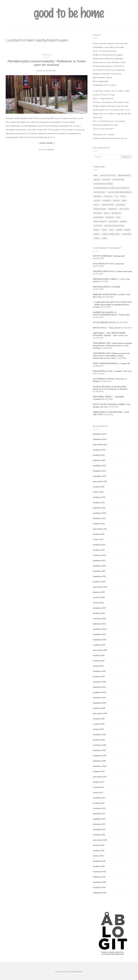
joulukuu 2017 (99, 771)
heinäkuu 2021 (99, 545)
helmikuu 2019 (99, 698)
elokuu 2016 (98, 856)
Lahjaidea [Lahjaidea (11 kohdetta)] (121, 205)
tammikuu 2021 (99, 576)
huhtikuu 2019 (99, 687)
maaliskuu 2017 (99, 819)
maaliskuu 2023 (100, 466)
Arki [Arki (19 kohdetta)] (96, 175)
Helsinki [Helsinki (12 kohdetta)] (98, 196)
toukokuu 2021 (99, 555)
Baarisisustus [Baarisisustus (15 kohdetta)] (125, 175)
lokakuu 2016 (99, 845)
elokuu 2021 (98, 539)
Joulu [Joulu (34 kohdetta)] (123, 196)
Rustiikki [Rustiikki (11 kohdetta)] (98, 226)
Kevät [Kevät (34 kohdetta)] (96, 205)
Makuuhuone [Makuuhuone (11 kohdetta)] (100, 209)
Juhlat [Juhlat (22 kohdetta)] (97, 201)
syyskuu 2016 (99, 850)
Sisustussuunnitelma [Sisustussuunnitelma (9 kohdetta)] (114, 226)
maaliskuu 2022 (100, 513)
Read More (46, 143)
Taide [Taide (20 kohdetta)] (104, 230)
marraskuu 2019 (100, 650)
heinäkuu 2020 (99, 608)
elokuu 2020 (98, 603)
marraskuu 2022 (100, 481)
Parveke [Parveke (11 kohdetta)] (110, 217)
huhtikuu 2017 (99, 814)
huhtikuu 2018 (99, 750)
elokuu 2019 (98, 666)
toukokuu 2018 (99, 745)
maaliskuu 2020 (100, 629)
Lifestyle (46, 55)
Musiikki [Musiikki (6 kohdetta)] (98, 213)
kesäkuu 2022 (99, 503)
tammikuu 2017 (99, 829)
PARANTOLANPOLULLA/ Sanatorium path (112, 271)
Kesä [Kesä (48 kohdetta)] (124, 201)
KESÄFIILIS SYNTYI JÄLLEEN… (107, 287)
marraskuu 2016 (100, 840)
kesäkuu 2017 (99, 803)
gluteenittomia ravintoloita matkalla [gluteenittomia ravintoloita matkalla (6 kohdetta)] (112, 188)
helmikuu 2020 (99, 634)
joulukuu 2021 (99, 524)
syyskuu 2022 (99, 487)
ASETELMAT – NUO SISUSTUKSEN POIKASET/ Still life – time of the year (110, 334)
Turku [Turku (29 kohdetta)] (97, 234)
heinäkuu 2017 (99, 798)
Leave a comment (46, 150)
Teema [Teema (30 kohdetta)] (127, 230)
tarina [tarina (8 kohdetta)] (119, 230)
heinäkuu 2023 (99, 450)
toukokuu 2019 (99, 682)
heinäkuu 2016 (99, 861)
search (126, 157)
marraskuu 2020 (100, 587)
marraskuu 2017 (100, 777)
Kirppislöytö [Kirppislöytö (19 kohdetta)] (108, 205)
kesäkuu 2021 (99, 550)
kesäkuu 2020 (99, 613)
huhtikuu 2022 (99, 508)
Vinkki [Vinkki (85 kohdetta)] (97, 238)
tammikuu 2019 (100, 703)
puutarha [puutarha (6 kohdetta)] (113, 222)
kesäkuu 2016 (99, 866)
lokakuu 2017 (99, 782)
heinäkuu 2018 (99, 734)
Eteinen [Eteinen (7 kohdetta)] (106, 180)
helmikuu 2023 (99, 471)
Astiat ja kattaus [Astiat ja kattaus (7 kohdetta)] (108, 175)
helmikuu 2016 (99, 887)
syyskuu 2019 (99, 661)
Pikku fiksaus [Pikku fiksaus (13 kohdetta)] (100, 222)
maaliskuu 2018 (100, 756)
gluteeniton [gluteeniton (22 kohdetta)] (118, 180)
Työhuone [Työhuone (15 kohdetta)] (126, 234)
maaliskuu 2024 (100, 434)
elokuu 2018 (98, 729)
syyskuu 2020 (99, 597)
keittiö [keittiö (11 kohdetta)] (116, 201)
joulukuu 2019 (99, 645)
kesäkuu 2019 (99, 676)
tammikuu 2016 (100, 893)
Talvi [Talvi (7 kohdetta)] (111, 230)
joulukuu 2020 (99, 582)
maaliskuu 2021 (99, 566)
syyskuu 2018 (99, 724)
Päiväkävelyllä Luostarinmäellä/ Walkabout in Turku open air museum (47, 63)
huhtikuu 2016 (99, 877)
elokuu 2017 (98, 792)
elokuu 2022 (98, 492)
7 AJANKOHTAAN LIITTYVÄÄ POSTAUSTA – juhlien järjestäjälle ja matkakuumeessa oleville (112, 305)
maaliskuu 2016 (100, 882)
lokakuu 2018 (99, 719)
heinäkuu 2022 (99, 497)
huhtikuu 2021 (99, 561)
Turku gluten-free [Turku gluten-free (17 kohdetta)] (111, 234)
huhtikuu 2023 (99, 460)
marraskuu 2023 (100, 445)
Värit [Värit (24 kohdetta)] (104, 238)
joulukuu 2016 (99, 835)
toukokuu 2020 (100, 618)
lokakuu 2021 (99, 534)
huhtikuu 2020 (99, 624)
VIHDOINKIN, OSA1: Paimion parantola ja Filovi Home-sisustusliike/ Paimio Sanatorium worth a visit (111, 356)
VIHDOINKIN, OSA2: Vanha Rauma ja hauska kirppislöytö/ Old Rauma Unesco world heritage (112, 346)
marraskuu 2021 (100, 529)
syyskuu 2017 (99, 787)
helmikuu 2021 (99, 571)
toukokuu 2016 (99, 872)
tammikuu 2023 (100, 476)
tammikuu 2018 (100, 766)
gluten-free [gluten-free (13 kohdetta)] (100, 192)
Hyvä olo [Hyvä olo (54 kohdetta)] (108, 196)
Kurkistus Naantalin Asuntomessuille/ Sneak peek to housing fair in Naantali (110, 388)
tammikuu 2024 (100, 439)
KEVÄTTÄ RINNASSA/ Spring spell (109, 256)
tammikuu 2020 (100, 640)
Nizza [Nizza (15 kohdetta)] (107, 213)
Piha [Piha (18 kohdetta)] (118, 217)
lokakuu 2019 (99, 655)
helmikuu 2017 (99, 824)
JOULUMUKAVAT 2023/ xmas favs (108, 264)
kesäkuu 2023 (99, 455)
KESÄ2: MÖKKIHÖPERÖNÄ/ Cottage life (111, 363)
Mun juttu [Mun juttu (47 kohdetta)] (124, 209)
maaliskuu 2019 (100, 692)
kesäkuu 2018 (99, 740)
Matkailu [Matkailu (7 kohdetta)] (113, 209)
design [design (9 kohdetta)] (97, 180)
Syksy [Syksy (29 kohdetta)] (96, 230)
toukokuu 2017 (99, 808)
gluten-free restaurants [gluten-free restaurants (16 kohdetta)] (120, 192)
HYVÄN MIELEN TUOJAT (104, 322)
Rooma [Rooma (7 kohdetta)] (123, 222)
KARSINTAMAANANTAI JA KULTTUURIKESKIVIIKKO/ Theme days (111, 314)
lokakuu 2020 (99, 592)
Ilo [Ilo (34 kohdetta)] (117, 196)
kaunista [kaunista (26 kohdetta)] (107, 201)
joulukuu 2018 (99, 708)
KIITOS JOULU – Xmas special (107, 328)
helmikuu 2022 (99, 518)
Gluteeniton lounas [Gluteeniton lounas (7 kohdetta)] (103, 184)
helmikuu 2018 (99, 761)
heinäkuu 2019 (99, 671)
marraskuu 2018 (100, 713)
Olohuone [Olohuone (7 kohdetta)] (99, 217)
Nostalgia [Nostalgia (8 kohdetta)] (116, 213)
